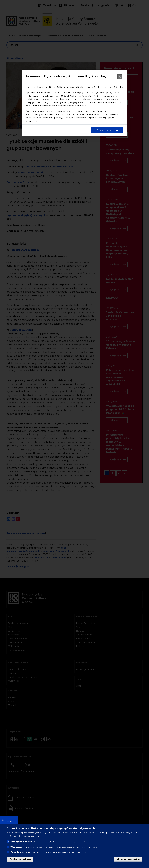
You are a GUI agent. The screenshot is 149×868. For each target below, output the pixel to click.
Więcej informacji (31, 836)
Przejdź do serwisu (107, 130)
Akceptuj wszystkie (128, 859)
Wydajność (16, 847)
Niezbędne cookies (21, 842)
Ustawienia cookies (10, 820)
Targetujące (17, 852)
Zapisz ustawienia (20, 859)
